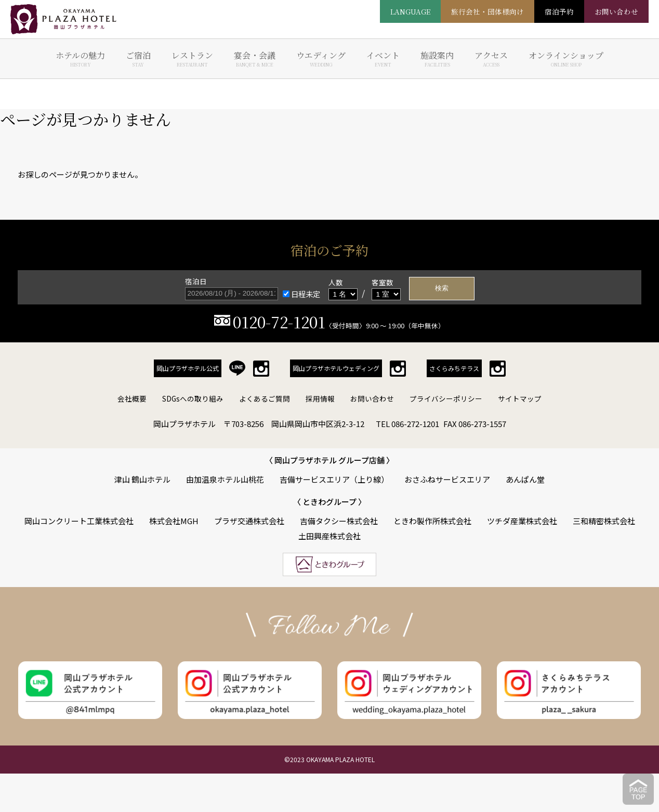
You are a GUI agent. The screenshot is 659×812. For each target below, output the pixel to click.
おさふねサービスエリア (447, 479)
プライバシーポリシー (446, 398)
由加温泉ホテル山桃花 (225, 479)
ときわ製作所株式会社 (432, 521)
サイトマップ (520, 398)
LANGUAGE (410, 11)
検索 (442, 288)
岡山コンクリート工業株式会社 (79, 521)
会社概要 (132, 398)
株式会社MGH (174, 521)
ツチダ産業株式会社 (522, 521)
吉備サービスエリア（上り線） (334, 479)
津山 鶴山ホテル (142, 479)
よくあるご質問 (265, 398)
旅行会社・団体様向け (487, 11)
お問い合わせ (372, 398)
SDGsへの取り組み (193, 398)
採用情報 (320, 398)
